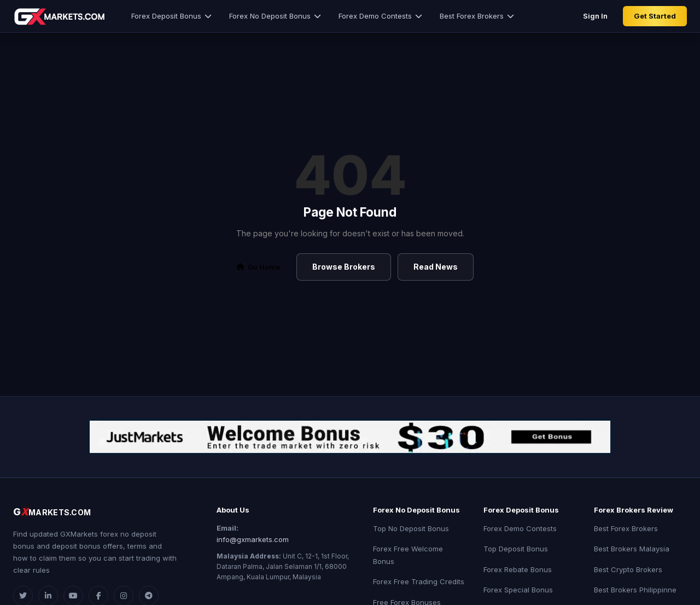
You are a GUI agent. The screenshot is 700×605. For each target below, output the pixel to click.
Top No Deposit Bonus (411, 528)
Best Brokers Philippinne (635, 590)
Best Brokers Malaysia (632, 549)
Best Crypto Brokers (628, 569)
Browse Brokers (344, 267)
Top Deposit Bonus (516, 549)
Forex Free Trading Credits (419, 581)
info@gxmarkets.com (253, 539)
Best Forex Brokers (477, 16)
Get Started (655, 16)
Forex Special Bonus (518, 590)
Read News (436, 267)
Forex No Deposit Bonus (275, 16)
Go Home (258, 267)
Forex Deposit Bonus (171, 16)
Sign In (595, 16)
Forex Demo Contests (380, 16)
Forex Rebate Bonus (518, 569)
